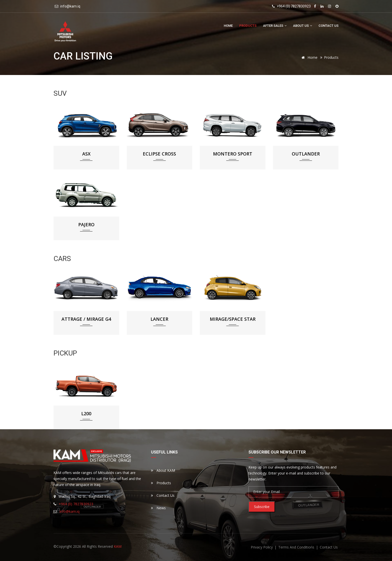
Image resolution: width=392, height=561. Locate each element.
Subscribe (262, 507)
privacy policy (262, 547)
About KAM (163, 470)
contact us (329, 547)
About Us (302, 26)
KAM (118, 546)
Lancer (159, 319)
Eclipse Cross (159, 154)
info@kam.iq (70, 6)
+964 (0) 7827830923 (293, 6)
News (158, 508)
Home (228, 26)
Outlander (306, 154)
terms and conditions (297, 547)
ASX (86, 154)
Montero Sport (233, 154)
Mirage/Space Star (233, 319)
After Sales (275, 26)
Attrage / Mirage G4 (86, 319)
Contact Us (328, 26)
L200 (86, 413)
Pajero (86, 224)
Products (248, 26)
